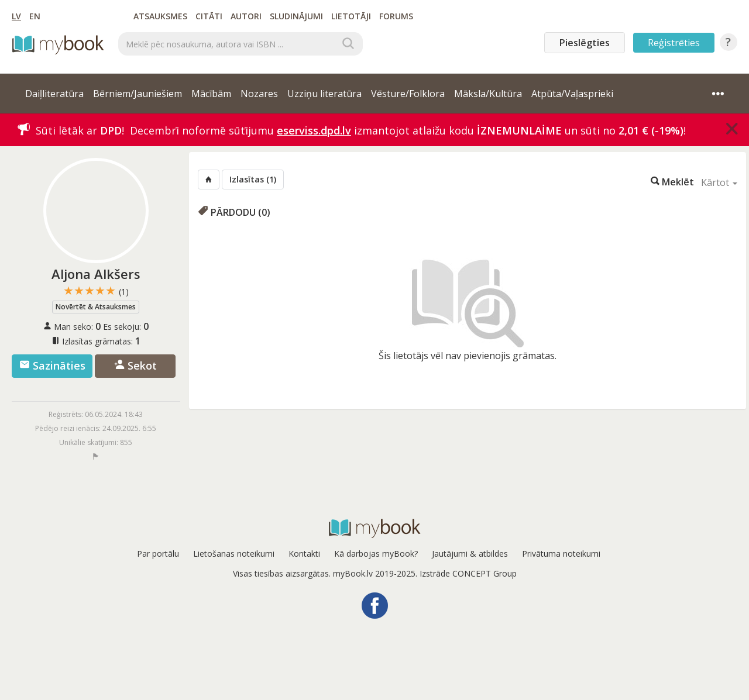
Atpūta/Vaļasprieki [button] (572, 94)
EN (35, 16)
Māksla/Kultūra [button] (488, 94)
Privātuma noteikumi (561, 554)
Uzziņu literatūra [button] (324, 94)
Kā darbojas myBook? (376, 554)
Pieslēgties (585, 43)
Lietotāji (351, 16)
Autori (246, 16)
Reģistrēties (674, 43)
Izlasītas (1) (253, 179)
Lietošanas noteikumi (234, 554)
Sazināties (52, 365)
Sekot (135, 365)
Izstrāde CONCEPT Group (468, 573)
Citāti (209, 16)
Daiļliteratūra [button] (54, 94)
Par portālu (158, 554)
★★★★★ (96, 291)
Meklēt (672, 181)
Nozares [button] (259, 94)
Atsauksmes (160, 16)
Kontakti (304, 554)
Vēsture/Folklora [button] (408, 94)
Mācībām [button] (211, 94)
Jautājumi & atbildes (470, 554)
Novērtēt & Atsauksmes (96, 307)
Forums (396, 16)
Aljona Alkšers (96, 274)
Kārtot (719, 182)
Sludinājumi (296, 16)
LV (16, 16)
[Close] (732, 129)
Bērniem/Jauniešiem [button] (138, 94)
